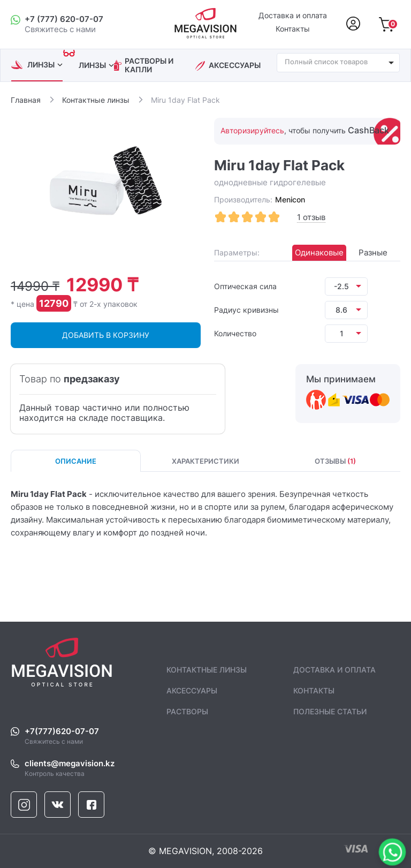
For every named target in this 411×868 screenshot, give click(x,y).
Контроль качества (212, 768)
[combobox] (338, 63)
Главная (26, 100)
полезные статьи (330, 711)
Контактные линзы (96, 100)
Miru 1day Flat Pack (185, 100)
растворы (187, 711)
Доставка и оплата (293, 16)
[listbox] (346, 286)
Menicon (290, 199)
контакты (314, 690)
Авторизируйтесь (252, 130)
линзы (45, 65)
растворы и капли (149, 65)
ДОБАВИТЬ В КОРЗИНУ (106, 335)
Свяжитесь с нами (212, 736)
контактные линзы (207, 670)
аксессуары (235, 65)
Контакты (293, 29)
